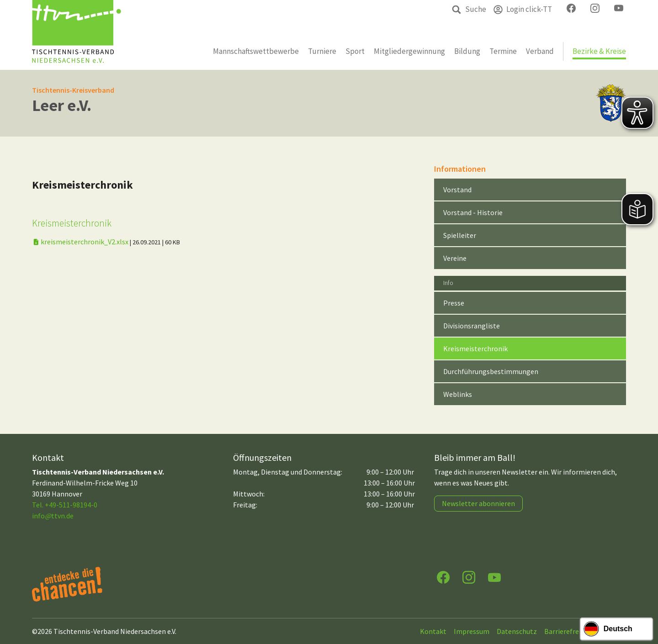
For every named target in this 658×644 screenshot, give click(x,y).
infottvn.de (53, 516)
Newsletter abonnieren (478, 503)
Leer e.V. (62, 105)
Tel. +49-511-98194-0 (65, 505)
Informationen (460, 169)
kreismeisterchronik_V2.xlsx (81, 242)
